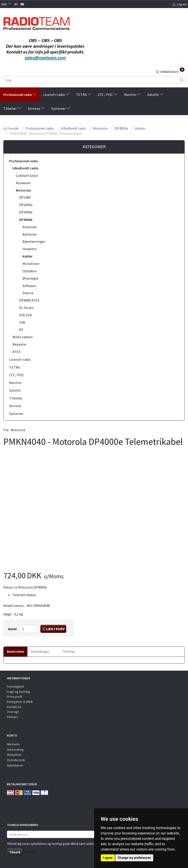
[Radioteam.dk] (36, 22)
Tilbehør (69, 651)
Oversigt (13, 712)
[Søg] (182, 80)
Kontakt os (14, 707)
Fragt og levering (18, 692)
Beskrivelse (15, 651)
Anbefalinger (40, 651)
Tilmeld (15, 852)
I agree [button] (108, 858)
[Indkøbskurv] (170, 71)
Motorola (18, 430)
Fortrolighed (15, 686)
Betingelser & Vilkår (20, 702)
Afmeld (30, 852)
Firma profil (14, 697)
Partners (13, 717)
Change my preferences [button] (134, 858)
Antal (13, 629)
